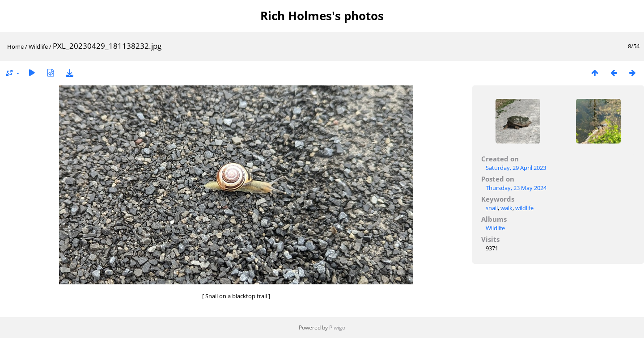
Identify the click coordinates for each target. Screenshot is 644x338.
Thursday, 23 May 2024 (516, 188)
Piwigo (337, 327)
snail (492, 208)
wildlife (524, 208)
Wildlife (38, 46)
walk (506, 208)
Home (15, 46)
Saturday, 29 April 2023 (516, 168)
